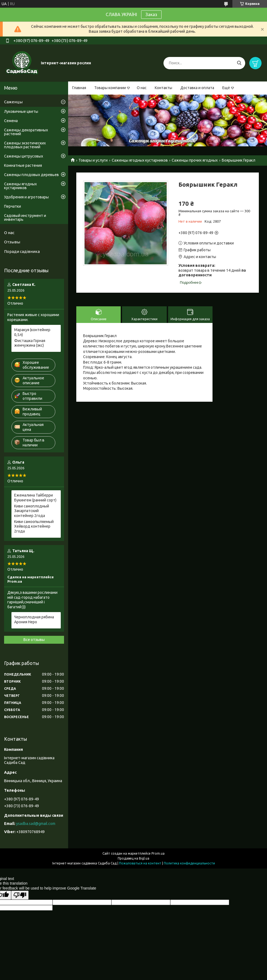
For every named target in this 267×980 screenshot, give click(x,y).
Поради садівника (22, 251)
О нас (142, 88)
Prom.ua (158, 853)
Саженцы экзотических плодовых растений (25, 145)
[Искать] (239, 63)
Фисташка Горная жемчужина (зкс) (30, 343)
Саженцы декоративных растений (26, 132)
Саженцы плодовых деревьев (31, 175)
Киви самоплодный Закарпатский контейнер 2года (32, 511)
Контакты (163, 88)
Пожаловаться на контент (140, 863)
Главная (79, 88)
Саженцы (13, 102)
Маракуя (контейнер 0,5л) (32, 332)
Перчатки (13, 206)
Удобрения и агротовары (26, 197)
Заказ (151, 14)
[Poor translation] (20, 895)
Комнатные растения (23, 165)
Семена (11, 121)
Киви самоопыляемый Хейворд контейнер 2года (34, 526)
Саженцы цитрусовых (24, 156)
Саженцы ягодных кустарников (140, 160)
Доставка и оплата (197, 88)
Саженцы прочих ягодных (195, 160)
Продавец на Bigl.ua (133, 858)
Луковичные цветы (21, 111)
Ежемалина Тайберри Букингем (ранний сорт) (35, 498)
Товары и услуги (93, 160)
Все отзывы (34, 640)
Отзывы (12, 242)
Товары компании (110, 88)
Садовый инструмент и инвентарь (25, 217)
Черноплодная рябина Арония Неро (34, 619)
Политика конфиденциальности (189, 863)
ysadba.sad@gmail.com (36, 824)
